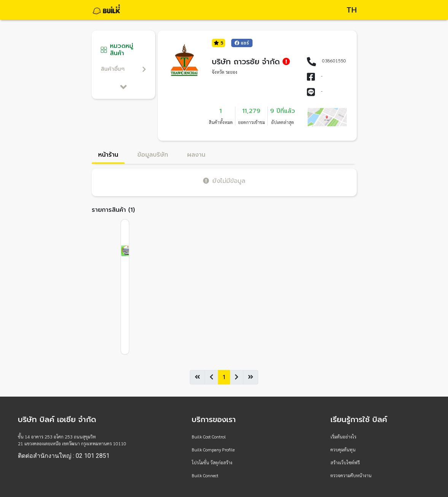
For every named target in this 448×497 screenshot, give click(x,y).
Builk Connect (205, 475)
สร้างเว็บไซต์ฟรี (345, 462)
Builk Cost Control (209, 437)
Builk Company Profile (213, 449)
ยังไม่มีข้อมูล (224, 181)
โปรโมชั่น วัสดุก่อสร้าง (212, 462)
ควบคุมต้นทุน (343, 449)
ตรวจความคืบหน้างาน (351, 475)
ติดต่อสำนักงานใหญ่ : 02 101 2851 (64, 456)
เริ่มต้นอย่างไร (343, 437)
